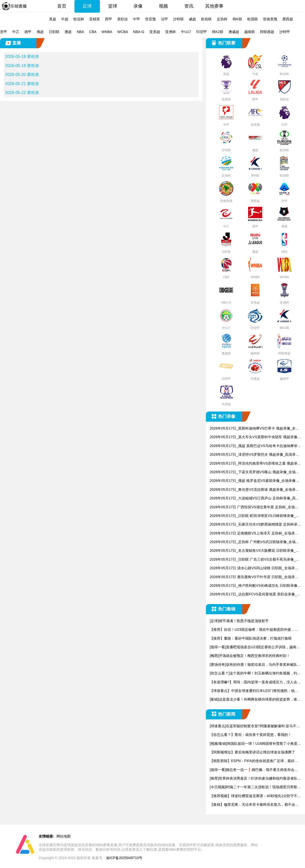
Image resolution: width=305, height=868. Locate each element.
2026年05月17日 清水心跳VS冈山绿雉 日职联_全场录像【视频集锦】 (254, 568)
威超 (192, 19)
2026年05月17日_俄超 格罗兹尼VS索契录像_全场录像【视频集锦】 (253, 481)
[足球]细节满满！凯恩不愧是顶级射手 (239, 621)
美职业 (123, 19)
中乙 (16, 32)
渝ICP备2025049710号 (124, 858)
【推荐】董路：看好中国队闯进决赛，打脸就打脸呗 (251, 638)
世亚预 (150, 19)
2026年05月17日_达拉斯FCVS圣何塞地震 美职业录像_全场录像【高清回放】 (255, 595)
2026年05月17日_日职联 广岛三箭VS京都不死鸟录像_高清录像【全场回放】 (254, 560)
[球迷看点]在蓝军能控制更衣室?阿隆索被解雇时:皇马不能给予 (255, 726)
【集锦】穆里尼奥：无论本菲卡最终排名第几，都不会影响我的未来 (254, 805)
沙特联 (178, 19)
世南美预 (270, 19)
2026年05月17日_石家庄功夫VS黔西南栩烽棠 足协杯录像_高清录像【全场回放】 (255, 525)
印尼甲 (202, 32)
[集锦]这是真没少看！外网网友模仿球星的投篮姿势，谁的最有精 (255, 700)
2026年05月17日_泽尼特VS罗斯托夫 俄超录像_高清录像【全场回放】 (254, 455)
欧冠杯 (79, 19)
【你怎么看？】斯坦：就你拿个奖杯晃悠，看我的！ (251, 735)
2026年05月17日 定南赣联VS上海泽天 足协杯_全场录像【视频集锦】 (254, 534)
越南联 (250, 32)
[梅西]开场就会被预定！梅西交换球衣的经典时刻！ (250, 656)
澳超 (68, 32)
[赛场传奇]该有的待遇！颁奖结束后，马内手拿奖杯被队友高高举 (255, 665)
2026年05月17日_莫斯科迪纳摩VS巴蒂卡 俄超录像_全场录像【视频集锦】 (254, 429)
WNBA (107, 32)
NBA (80, 32)
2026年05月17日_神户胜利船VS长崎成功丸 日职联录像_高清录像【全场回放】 (254, 586)
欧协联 (206, 19)
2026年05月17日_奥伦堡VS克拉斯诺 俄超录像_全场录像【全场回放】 (254, 490)
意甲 (4, 32)
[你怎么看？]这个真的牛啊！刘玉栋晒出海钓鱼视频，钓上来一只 (255, 674)
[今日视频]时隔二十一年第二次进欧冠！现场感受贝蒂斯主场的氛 (255, 787)
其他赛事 (214, 6)
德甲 (28, 32)
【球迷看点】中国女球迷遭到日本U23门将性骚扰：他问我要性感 (254, 691)
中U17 (186, 32)
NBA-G (139, 32)
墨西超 (288, 19)
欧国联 (253, 19)
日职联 (54, 32)
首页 (62, 6)
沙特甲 (285, 32)
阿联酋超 (267, 32)
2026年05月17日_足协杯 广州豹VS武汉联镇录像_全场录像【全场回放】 (254, 542)
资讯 (189, 6)
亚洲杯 (171, 32)
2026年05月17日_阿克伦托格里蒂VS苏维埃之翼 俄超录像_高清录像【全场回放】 (255, 464)
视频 (163, 6)
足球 (87, 6)
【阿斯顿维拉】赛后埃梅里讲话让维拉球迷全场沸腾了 (252, 752)
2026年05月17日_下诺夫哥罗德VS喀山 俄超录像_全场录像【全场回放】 (254, 472)
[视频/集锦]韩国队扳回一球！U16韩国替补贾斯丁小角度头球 (255, 744)
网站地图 (64, 836)
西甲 (109, 19)
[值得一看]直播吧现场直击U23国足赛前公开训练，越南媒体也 (255, 647)
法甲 (164, 19)
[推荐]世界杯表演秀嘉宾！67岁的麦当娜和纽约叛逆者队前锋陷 (255, 779)
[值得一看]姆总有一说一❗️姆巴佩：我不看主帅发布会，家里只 (254, 770)
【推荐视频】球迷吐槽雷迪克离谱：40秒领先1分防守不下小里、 (255, 796)
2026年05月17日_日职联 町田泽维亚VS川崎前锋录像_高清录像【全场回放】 (254, 516)
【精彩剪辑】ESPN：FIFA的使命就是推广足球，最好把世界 (254, 761)
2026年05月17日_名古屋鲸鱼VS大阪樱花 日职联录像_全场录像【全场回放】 (254, 551)
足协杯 (222, 19)
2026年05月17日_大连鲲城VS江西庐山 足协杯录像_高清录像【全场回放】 (254, 499)
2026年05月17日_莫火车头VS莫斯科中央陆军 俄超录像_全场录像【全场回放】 (254, 437)
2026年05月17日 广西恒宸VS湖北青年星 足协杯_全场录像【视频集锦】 (254, 507)
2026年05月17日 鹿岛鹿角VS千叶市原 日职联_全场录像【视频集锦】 (254, 577)
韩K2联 (218, 32)
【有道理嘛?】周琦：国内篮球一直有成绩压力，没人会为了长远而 (255, 682)
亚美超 (155, 32)
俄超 (40, 32)
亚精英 (95, 19)
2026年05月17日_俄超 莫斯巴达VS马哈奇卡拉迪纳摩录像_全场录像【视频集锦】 (255, 446)
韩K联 (237, 19)
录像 (138, 6)
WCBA (123, 32)
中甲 (136, 19)
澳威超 (234, 32)
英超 (53, 19)
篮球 (113, 6)
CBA (93, 32)
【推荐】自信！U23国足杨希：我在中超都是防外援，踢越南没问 (254, 630)
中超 (65, 19)
